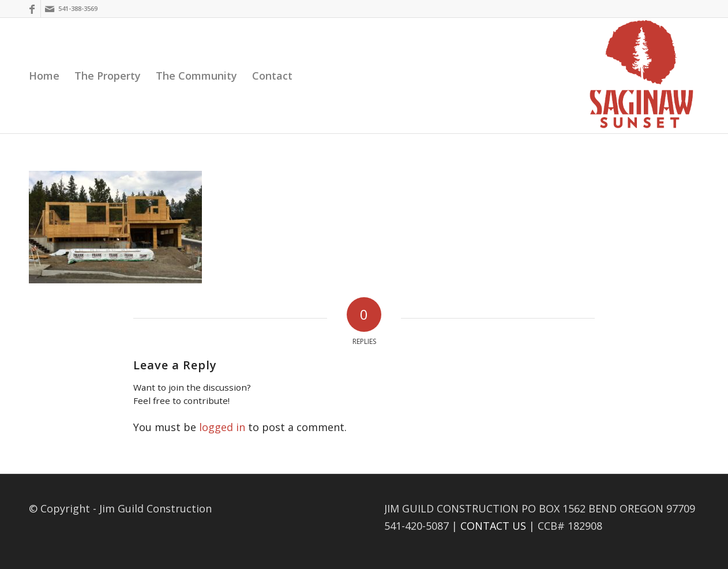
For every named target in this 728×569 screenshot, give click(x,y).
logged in (222, 427)
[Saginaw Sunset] (641, 76)
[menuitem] (44, 76)
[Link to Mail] (50, 9)
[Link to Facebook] (32, 9)
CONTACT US (493, 526)
